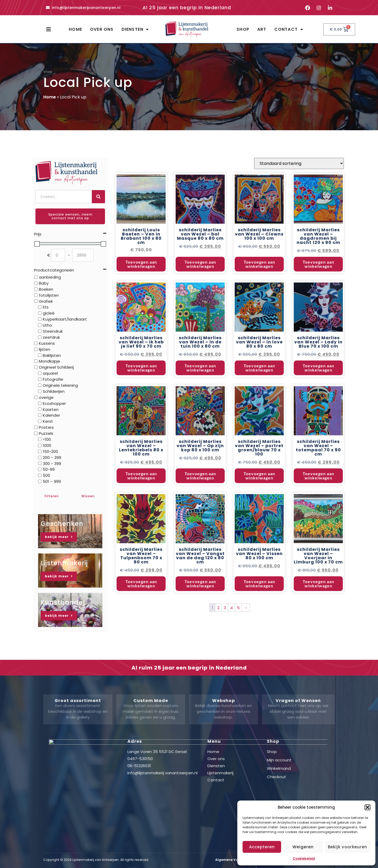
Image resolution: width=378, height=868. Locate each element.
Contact (289, 29)
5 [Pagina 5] (238, 622)
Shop (243, 29)
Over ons (102, 29)
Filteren (52, 496)
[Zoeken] (98, 197)
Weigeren (303, 847)
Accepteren (262, 847)
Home (75, 29)
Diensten (135, 29)
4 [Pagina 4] (232, 622)
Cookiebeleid (304, 858)
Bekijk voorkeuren (348, 847)
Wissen (88, 496)
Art (262, 29)
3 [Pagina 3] (225, 622)
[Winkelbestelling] (299, 178)
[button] (367, 807)
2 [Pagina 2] (218, 622)
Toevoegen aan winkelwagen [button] (141, 279)
